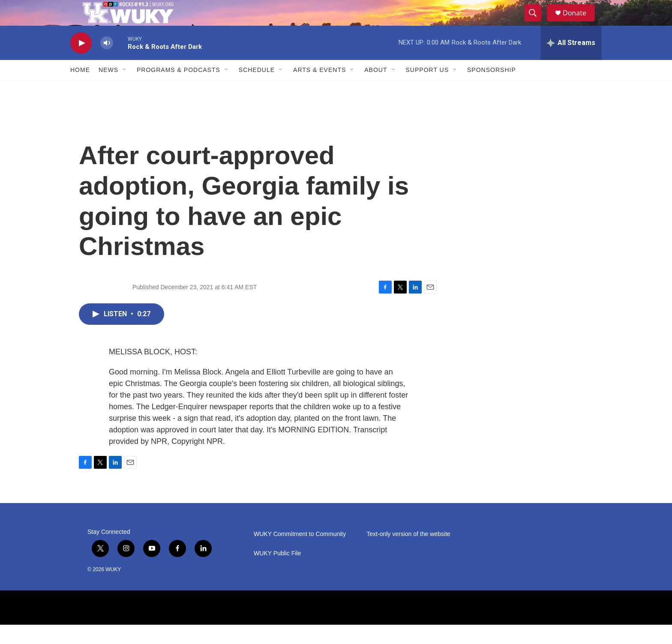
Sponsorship (492, 89)
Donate (580, 22)
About (376, 89)
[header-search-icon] (537, 23)
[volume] (107, 62)
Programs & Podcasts (178, 89)
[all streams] (571, 62)
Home (80, 89)
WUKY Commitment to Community (300, 553)
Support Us (427, 89)
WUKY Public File (277, 573)
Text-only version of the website (408, 553)
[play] (81, 62)
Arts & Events (319, 89)
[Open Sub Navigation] (125, 89)
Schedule (257, 89)
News (108, 89)
